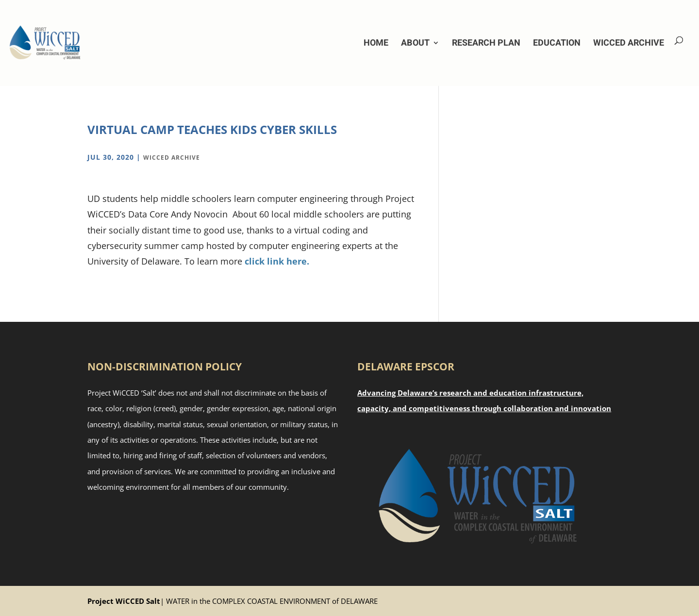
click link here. (277, 261)
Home (376, 43)
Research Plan (486, 43)
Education (557, 43)
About (415, 43)
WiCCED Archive (629, 43)
